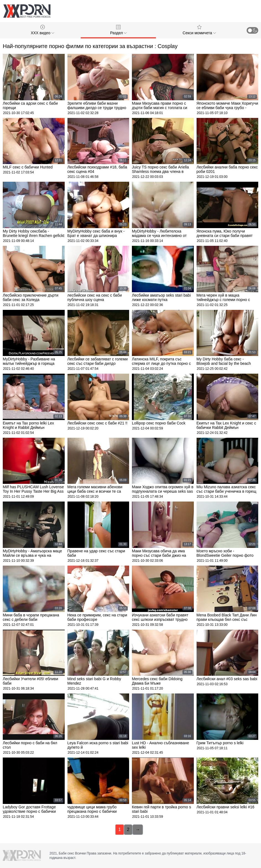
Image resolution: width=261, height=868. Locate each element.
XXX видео (42, 30)
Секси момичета (199, 30)
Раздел (118, 30)
